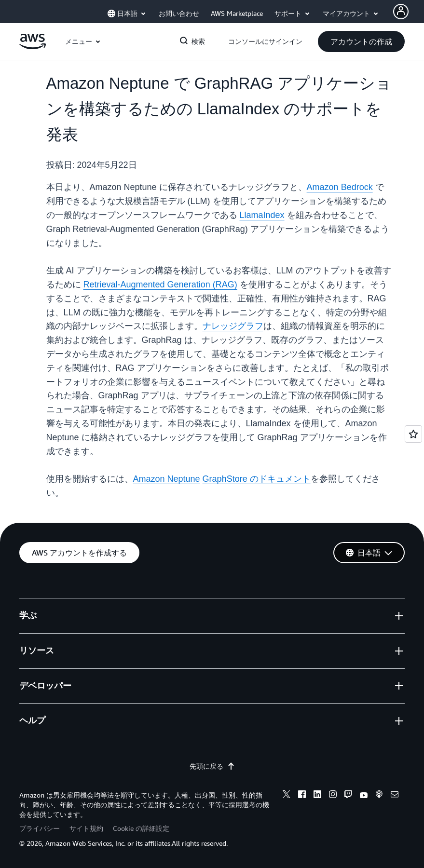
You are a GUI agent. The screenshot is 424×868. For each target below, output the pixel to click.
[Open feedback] (413, 434)
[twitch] (348, 796)
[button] (361, 41)
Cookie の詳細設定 (141, 828)
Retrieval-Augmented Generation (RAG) (160, 285)
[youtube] (364, 796)
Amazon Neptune (167, 479)
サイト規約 (86, 828)
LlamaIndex (262, 215)
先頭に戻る (212, 766)
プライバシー (40, 828)
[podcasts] (379, 796)
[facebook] (302, 796)
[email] (395, 796)
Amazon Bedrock (340, 187)
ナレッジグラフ (233, 326)
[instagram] (333, 796)
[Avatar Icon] (401, 12)
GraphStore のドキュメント (257, 479)
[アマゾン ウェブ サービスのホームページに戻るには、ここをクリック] (33, 47)
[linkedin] (317, 796)
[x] (287, 796)
